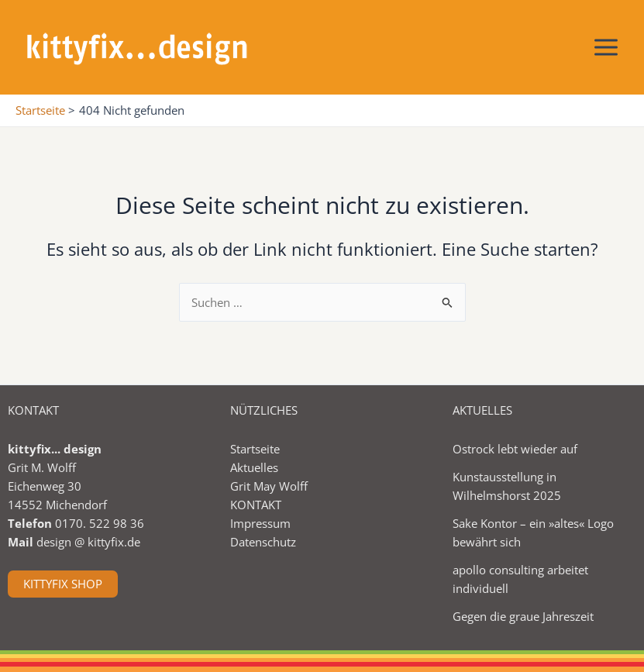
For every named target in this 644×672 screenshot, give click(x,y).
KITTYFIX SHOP (63, 584)
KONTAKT (256, 505)
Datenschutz (263, 542)
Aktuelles (254, 467)
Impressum (260, 523)
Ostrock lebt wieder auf (515, 449)
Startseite (255, 449)
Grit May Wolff (269, 486)
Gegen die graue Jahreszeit (523, 616)
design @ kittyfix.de (88, 542)
